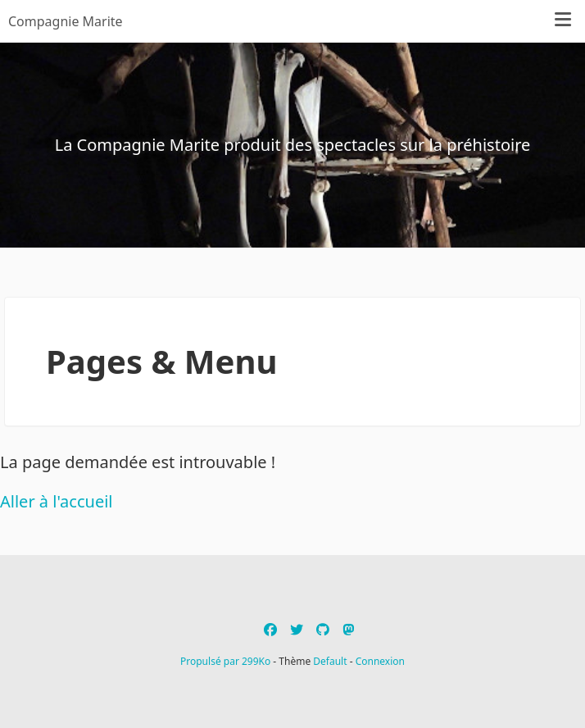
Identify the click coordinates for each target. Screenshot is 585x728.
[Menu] (563, 20)
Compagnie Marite (66, 21)
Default (330, 661)
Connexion (380, 661)
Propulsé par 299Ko (227, 661)
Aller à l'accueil (57, 501)
